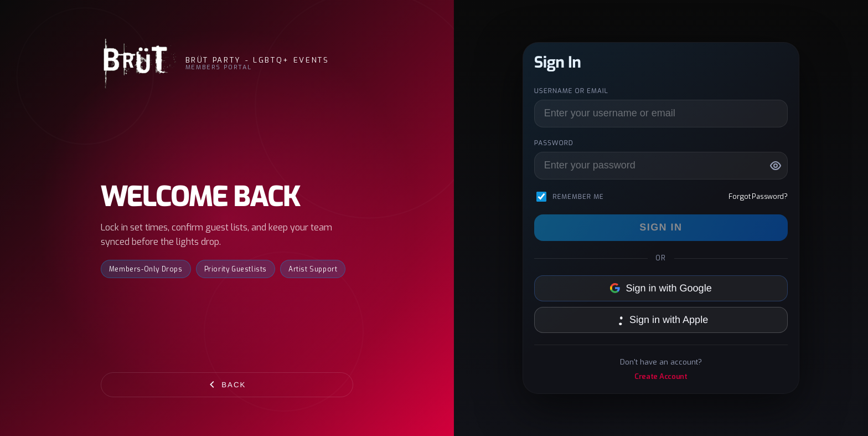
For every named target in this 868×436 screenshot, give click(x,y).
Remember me (578, 197)
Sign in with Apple (661, 320)
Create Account (661, 376)
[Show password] (776, 166)
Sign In (661, 227)
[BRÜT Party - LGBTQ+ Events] (139, 64)
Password (554, 143)
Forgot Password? (758, 196)
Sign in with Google (661, 288)
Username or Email (571, 91)
